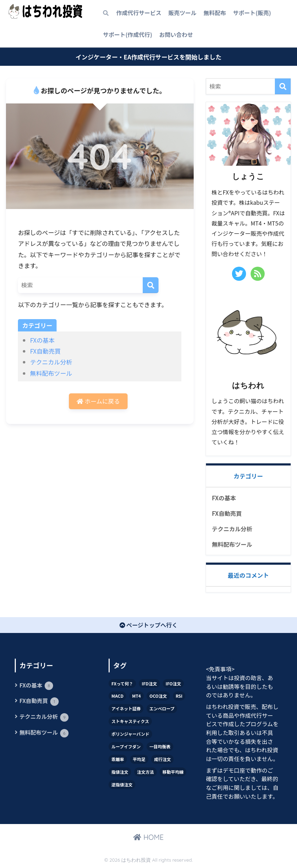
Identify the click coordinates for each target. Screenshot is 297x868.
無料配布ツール (51, 373)
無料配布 (215, 13)
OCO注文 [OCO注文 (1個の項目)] (158, 697)
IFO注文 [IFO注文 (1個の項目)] (173, 684)
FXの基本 (42, 340)
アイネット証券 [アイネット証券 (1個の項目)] (126, 709)
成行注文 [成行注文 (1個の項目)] (162, 760)
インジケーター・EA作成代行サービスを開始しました (148, 57)
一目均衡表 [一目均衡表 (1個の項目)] (160, 747)
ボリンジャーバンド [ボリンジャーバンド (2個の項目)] (130, 735)
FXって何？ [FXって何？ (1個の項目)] (122, 684)
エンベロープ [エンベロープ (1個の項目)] (162, 709)
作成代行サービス (139, 13)
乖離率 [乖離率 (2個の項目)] (118, 760)
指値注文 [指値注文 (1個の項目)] (120, 773)
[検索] (151, 285)
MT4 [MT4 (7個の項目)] (137, 697)
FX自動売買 (45, 351)
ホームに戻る (98, 401)
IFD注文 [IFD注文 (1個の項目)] (149, 684)
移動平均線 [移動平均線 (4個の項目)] (173, 773)
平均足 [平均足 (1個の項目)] (139, 760)
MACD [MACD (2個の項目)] (117, 697)
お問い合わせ (176, 34)
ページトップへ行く (149, 626)
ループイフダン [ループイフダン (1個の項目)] (126, 747)
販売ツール (182, 13)
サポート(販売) (252, 13)
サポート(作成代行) (128, 34)
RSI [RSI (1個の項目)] (179, 697)
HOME (148, 838)
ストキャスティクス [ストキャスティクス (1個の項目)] (130, 722)
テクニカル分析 (51, 362)
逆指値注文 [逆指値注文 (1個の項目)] (122, 785)
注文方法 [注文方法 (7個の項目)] (146, 773)
